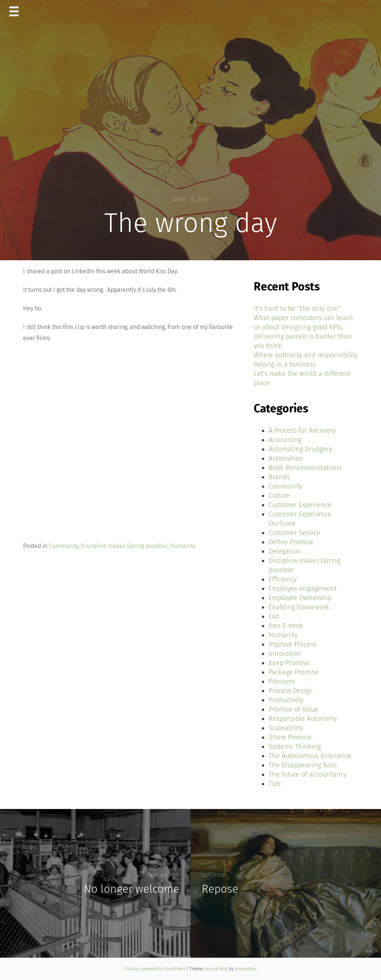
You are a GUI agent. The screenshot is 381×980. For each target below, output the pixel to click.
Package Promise (294, 672)
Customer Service (294, 533)
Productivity (286, 700)
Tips (275, 784)
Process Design (291, 691)
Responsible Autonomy (303, 719)
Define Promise (291, 542)
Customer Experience (300, 505)
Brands (279, 477)
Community (63, 546)
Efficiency (283, 579)
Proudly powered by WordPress (155, 969)
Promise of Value (294, 709)
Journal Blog (217, 969)
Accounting (285, 440)
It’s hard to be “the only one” (297, 309)
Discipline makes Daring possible (124, 546)
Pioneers (282, 681)
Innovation (285, 654)
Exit (274, 616)
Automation (286, 458)
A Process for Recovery (302, 431)
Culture (279, 496)
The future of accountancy (308, 774)
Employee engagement (303, 589)
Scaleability (286, 728)
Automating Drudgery (300, 449)
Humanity (183, 546)
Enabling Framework (299, 607)
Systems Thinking (295, 747)
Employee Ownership (300, 598)
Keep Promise (289, 663)
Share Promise (290, 737)
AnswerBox (246, 969)
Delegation (285, 551)
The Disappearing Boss (303, 765)
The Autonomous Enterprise (310, 756)
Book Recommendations (305, 468)
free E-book (286, 626)
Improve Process (293, 644)
